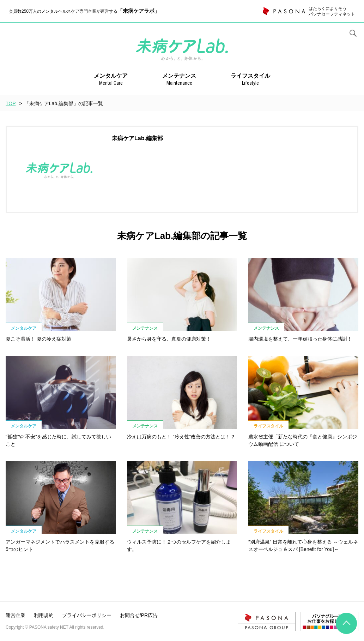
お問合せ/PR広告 (139, 615)
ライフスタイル (250, 80)
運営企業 (16, 615)
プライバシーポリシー (87, 615)
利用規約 (44, 615)
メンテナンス (179, 80)
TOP (11, 103)
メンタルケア (111, 80)
